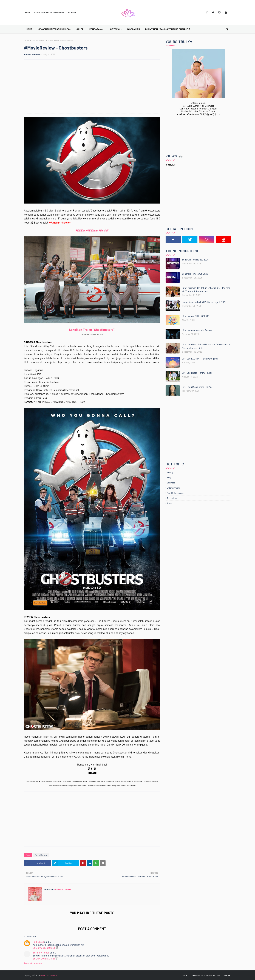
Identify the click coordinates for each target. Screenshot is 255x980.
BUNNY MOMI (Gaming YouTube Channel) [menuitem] (168, 29)
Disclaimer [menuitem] (134, 29)
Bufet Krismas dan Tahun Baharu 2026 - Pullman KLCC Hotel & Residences (206, 290)
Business (171, 483)
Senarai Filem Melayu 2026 (195, 260)
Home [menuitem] (29, 29)
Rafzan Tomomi (32, 54)
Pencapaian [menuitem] (96, 29)
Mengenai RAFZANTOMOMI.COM (49, 12)
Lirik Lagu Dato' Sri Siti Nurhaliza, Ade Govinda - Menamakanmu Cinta (206, 346)
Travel (170, 503)
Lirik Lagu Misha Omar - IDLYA (197, 387)
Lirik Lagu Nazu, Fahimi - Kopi (197, 373)
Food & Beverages (175, 493)
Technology (172, 498)
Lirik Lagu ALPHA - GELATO (196, 316)
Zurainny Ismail (41, 953)
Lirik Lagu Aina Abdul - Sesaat (197, 330)
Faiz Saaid (38, 942)
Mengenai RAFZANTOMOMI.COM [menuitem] (54, 29)
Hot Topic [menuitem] (114, 29)
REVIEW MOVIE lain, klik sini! (92, 230)
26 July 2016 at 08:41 (44, 959)
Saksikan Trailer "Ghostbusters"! (92, 330)
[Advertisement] (94, 87)
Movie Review (38, 40)
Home (28, 12)
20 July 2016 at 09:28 (44, 948)
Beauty (170, 472)
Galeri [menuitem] (80, 29)
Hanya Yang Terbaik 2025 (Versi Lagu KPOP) (204, 302)
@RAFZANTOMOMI (48, 975)
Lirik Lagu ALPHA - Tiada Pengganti (200, 359)
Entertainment (173, 488)
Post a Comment (33, 963)
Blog (169, 477)
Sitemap (72, 12)
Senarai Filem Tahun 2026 (195, 274)
